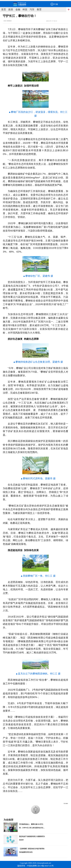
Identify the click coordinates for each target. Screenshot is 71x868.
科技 (25, 9)
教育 (39, 9)
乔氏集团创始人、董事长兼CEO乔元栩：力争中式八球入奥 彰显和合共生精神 (32, 828)
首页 (4, 9)
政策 (11, 9)
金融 (18, 9)
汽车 (32, 9)
